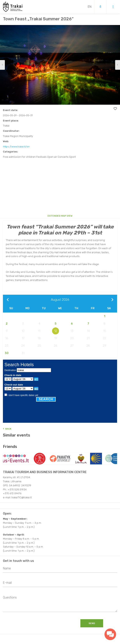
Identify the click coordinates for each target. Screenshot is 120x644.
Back (7, 429)
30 (7, 353)
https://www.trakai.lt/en (16, 147)
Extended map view (60, 216)
